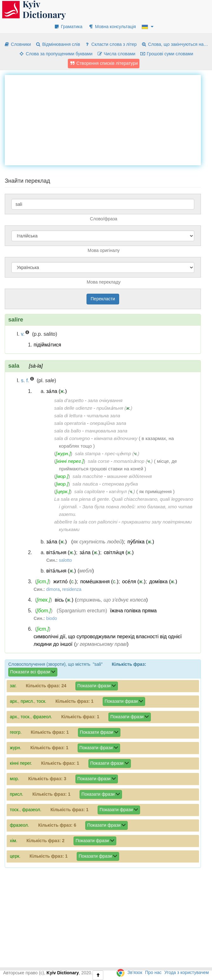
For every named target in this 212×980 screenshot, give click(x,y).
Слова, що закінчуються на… (174, 44)
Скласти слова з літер (110, 44)
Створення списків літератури (104, 63)
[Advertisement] (108, 119)
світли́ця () (119, 552)
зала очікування (105, 400)
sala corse (99, 461)
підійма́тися (47, 345)
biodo (52, 618)
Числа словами (116, 54)
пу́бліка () (141, 542)
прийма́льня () (114, 408)
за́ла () (57, 391)
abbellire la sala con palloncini (86, 522)
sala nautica (85, 484)
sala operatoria (70, 423)
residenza (72, 589)
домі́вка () (163, 582)
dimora (53, 589)
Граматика (68, 27)
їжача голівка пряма (133, 611)
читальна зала (104, 416)
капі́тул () (122, 491)
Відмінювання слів (58, 44)
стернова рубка (120, 484)
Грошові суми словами (167, 54)
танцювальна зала (106, 431)
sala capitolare (90, 491)
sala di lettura (68, 416)
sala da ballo (67, 431)
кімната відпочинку (116, 438)
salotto (65, 560)
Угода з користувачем (187, 972)
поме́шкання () (99, 582)
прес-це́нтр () (122, 453)
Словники (17, 44)
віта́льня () (61, 552)
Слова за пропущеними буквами (55, 54)
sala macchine (88, 476)
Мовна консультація (112, 27)
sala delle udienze (73, 408)
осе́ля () (134, 582)
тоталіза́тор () (133, 461)
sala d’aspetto (69, 400)
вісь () (64, 600)
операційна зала (108, 423)
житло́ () (65, 582)
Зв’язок (135, 972)
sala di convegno (72, 438)
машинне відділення (129, 476)
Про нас (153, 972)
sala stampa (88, 453)
